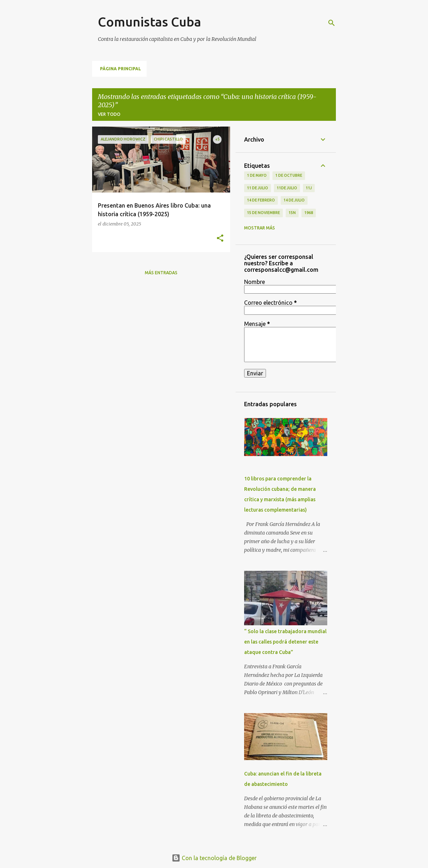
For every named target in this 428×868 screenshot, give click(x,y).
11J (309, 188)
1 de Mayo (257, 175)
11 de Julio (258, 188)
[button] (220, 239)
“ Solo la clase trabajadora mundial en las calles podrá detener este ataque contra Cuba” (285, 642)
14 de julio (294, 200)
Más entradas (161, 273)
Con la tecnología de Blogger (214, 858)
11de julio (287, 188)
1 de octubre (289, 175)
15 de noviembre (263, 213)
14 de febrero (261, 200)
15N (292, 213)
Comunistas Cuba (149, 22)
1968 (309, 213)
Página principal (120, 69)
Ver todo (109, 114)
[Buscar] (332, 23)
